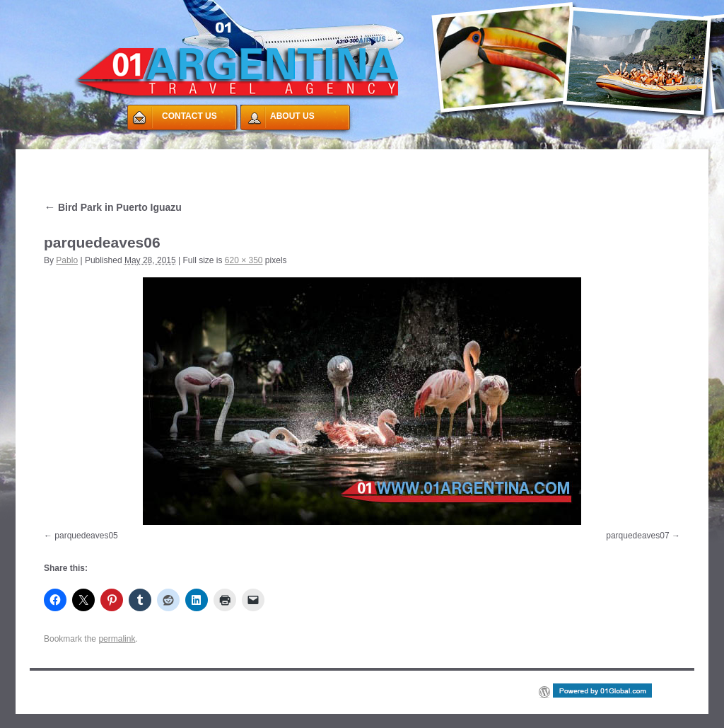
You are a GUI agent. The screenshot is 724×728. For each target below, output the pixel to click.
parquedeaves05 (86, 536)
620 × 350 (244, 260)
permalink (117, 639)
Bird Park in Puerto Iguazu (113, 207)
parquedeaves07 (637, 536)
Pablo (67, 260)
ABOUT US (292, 116)
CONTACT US (189, 116)
